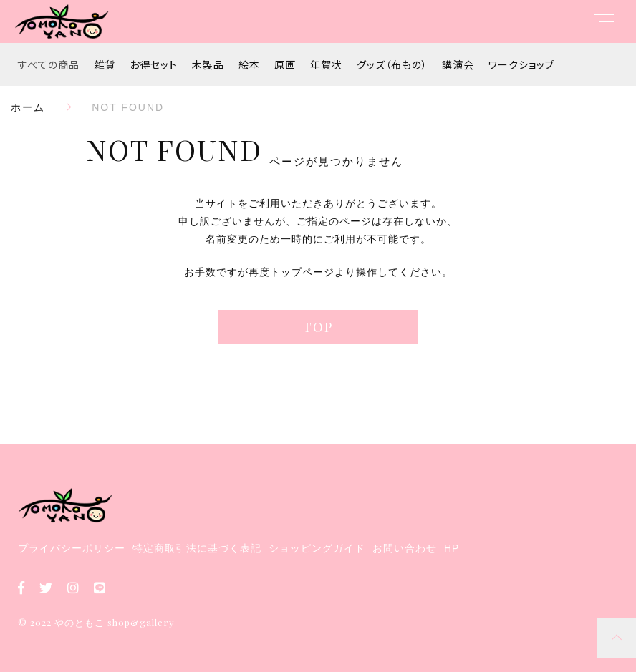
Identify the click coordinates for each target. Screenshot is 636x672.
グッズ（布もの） (392, 64)
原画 (285, 64)
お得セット (154, 64)
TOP (318, 327)
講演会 (458, 64)
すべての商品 (49, 64)
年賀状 (326, 64)
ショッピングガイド (317, 548)
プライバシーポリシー (72, 548)
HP (452, 548)
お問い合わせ (405, 548)
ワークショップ (522, 64)
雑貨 (105, 64)
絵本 (249, 64)
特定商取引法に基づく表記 (197, 548)
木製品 (208, 64)
